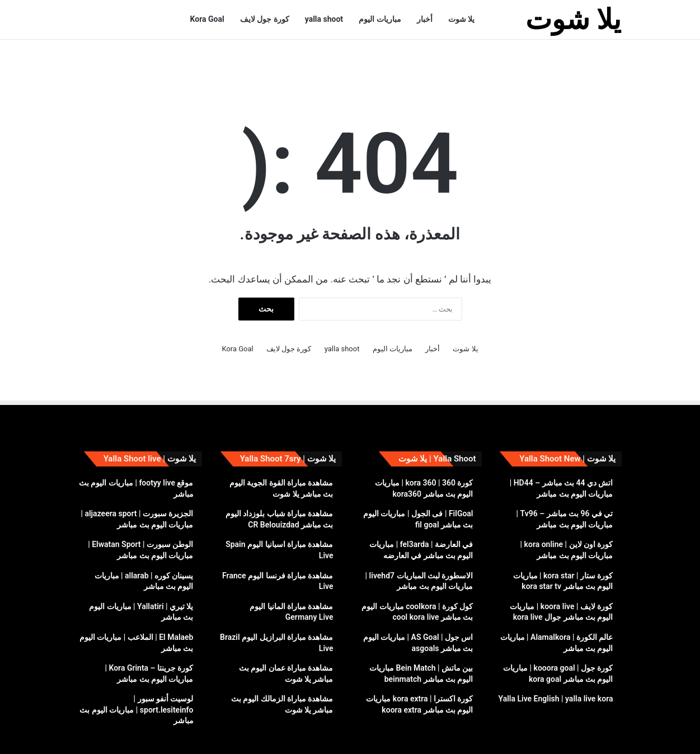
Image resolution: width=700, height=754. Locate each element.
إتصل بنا (94, 734)
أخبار (425, 19)
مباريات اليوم (380, 19)
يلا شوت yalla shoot (590, 734)
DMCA (124, 734)
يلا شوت (461, 19)
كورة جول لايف (265, 19)
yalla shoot (324, 19)
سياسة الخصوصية (168, 734)
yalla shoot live (227, 734)
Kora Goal (207, 19)
